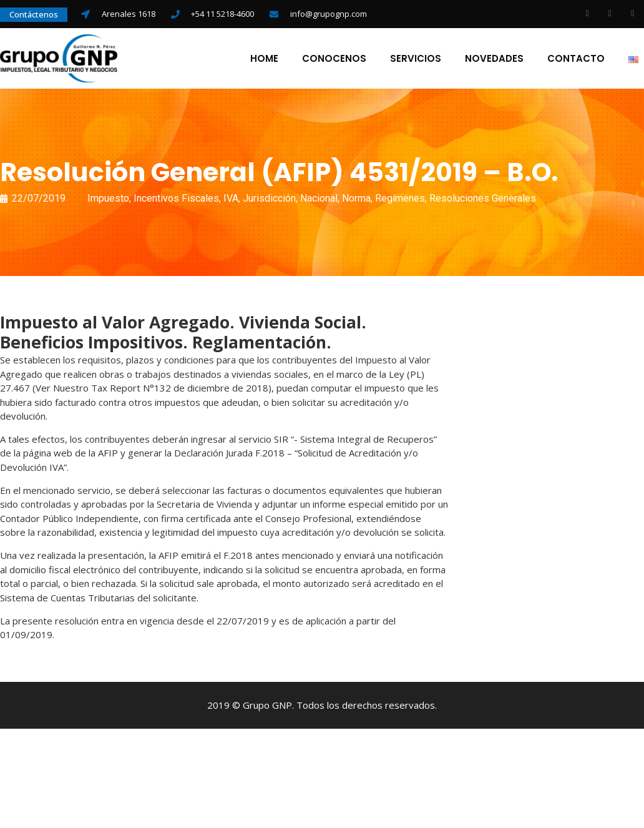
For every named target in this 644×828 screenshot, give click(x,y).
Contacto (576, 59)
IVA (231, 200)
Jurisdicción (269, 200)
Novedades (494, 59)
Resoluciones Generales (483, 200)
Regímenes (400, 200)
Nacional (319, 200)
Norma (356, 200)
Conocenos (334, 59)
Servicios (416, 59)
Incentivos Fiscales (176, 200)
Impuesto (108, 200)
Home (264, 59)
